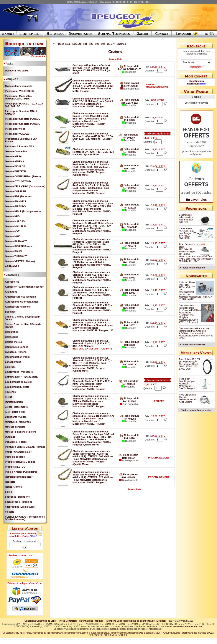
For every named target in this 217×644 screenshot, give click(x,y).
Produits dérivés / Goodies (20, 462)
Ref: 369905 (129, 152)
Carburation (12, 332)
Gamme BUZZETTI (16, 171)
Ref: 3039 (129, 169)
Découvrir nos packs (17, 71)
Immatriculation (14, 402)
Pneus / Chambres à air (18, 452)
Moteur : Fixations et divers (21, 432)
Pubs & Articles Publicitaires (21, 472)
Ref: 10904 (129, 308)
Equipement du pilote (17, 387)
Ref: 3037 (129, 325)
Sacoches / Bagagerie (17, 497)
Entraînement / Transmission (21, 377)
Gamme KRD (12, 216)
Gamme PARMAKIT (16, 241)
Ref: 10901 (129, 262)
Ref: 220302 (129, 401)
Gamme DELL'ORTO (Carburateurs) (25, 186)
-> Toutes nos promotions (192, 268)
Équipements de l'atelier (19, 382)
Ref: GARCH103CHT (129, 69)
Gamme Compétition (17, 151)
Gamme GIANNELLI (16, 201)
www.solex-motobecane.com (188, 627)
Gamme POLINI (14, 251)
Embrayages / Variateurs (19, 372)
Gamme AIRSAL (14, 156)
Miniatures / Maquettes (18, 422)
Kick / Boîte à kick (15, 412)
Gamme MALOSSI (15, 221)
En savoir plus (196, 200)
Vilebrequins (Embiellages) (20, 507)
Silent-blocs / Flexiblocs (19, 502)
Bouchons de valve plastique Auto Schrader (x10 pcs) (186, 219)
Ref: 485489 (129, 477)
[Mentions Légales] (116, 621)
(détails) (34, 536)
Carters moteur (14, 342)
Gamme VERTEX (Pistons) (20, 261)
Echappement (13, 362)
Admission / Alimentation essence (24, 287)
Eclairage (10, 367)
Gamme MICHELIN (16, 226)
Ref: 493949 (128, 384)
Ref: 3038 (129, 345)
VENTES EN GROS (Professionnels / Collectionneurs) (25, 518)
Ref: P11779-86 (130, 86)
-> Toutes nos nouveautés (192, 345)
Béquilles (10, 312)
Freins (9, 397)
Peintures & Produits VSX (20, 146)
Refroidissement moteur (19, 477)
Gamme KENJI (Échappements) (23, 211)
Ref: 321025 (129, 208)
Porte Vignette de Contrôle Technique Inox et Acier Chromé (187, 398)
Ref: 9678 (129, 438)
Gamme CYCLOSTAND (18, 181)
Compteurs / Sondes (17, 347)
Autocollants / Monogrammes (22, 302)
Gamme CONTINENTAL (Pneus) (23, 176)
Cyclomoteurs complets (19, 86)
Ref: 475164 (129, 458)
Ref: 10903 (129, 293)
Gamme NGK (12, 236)
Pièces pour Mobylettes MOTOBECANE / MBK (18, 97)
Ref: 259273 (129, 364)
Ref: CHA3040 (129, 227)
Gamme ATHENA (15, 161)
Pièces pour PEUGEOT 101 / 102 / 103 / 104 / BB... (85, 44)
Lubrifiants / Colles (16, 417)
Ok (25, 548)
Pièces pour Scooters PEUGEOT (23, 119)
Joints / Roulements (16, 407)
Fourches (10, 392)
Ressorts (10, 482)
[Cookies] (161, 621)
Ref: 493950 (129, 419)
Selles (8, 492)
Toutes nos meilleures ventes (196, 410)
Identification (196, 81)
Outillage (10, 437)
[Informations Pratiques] (92, 621)
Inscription (192, 84)
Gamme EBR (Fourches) (19, 196)
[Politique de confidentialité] (141, 621)
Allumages (11, 292)
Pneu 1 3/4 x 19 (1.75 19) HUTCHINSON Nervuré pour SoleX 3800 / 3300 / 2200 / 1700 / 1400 (189, 364)
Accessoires (12, 282)
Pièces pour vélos (15, 129)
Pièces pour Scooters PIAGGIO (23, 124)
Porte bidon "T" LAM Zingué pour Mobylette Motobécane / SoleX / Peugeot (187, 384)
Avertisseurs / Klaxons (18, 307)
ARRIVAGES (12, 266)
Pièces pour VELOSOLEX (19, 91)
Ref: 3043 (129, 120)
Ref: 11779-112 (129, 103)
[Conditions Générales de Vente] (41, 621)
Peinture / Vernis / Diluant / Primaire (25, 447)
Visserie (10, 512)
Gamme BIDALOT (15, 166)
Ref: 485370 (129, 246)
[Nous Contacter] (68, 621)
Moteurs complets (15, 427)
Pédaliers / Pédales (16, 442)
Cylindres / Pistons (16, 352)
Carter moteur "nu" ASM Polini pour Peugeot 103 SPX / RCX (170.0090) (188, 233)
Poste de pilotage (15, 457)
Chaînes (122, 44)
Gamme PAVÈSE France (19, 246)
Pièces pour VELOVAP (18, 134)
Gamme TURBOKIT (16, 256)
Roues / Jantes (13, 487)
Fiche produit (129, 66)
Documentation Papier (18, 357)
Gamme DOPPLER (16, 191)
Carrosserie (12, 337)
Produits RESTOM (15, 467)
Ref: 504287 (128, 138)
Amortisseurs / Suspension (20, 297)
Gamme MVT (12, 231)
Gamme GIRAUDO (15, 206)
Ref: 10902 (129, 278)
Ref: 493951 (129, 188)
